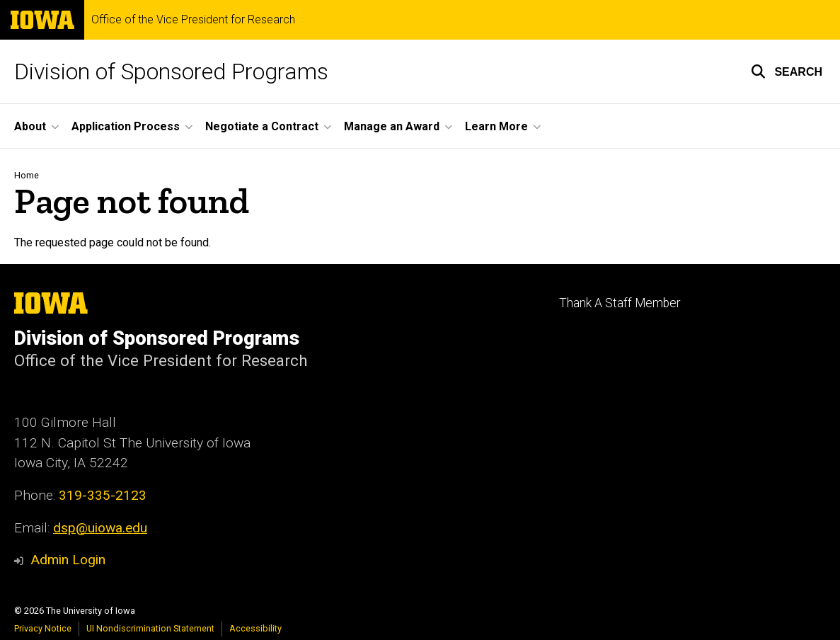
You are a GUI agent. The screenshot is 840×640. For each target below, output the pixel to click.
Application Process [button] (126, 126)
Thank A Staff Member (620, 303)
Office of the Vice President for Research (193, 20)
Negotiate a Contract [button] (262, 126)
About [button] (30, 126)
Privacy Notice (43, 628)
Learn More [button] (496, 126)
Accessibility (255, 628)
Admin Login (68, 560)
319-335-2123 (103, 495)
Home (27, 175)
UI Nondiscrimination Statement (150, 628)
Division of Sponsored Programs (171, 72)
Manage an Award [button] (392, 126)
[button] (787, 72)
